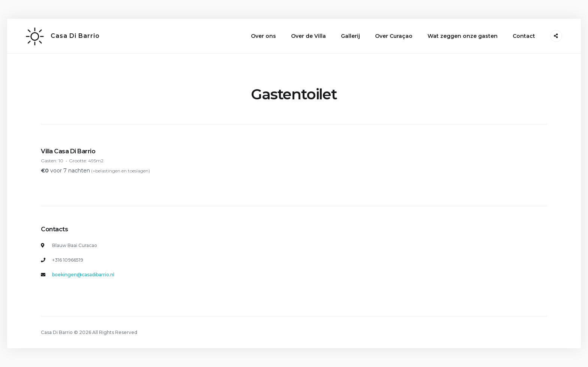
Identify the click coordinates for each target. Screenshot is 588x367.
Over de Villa (308, 36)
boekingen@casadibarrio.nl (83, 275)
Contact (524, 36)
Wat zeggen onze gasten (463, 36)
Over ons (263, 36)
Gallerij (350, 36)
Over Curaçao (394, 36)
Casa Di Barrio (75, 36)
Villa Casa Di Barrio (68, 151)
